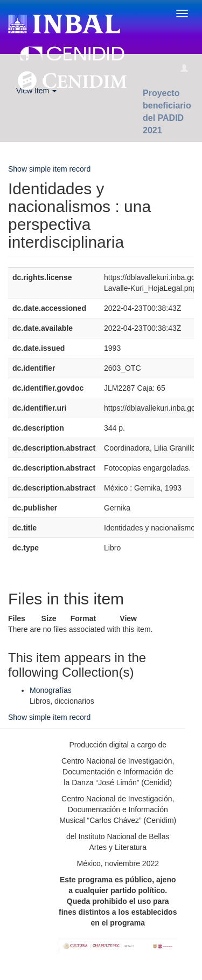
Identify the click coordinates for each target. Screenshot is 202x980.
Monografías (51, 690)
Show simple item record (49, 169)
